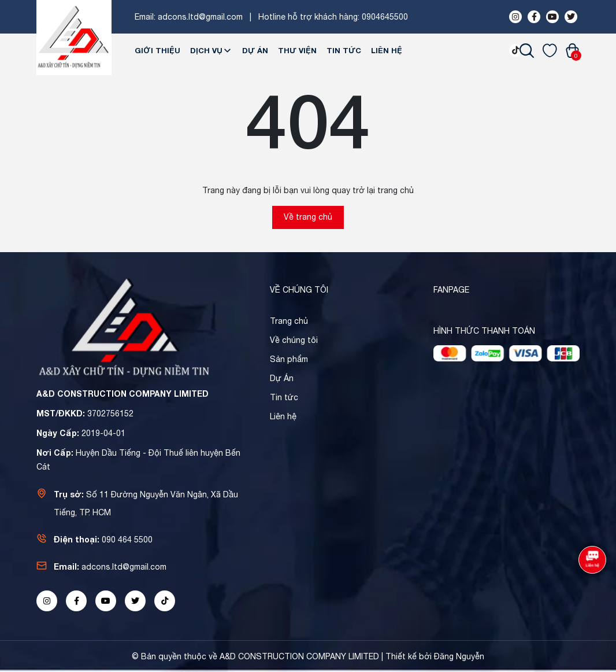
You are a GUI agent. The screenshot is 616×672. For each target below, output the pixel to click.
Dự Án (255, 50)
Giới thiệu (157, 50)
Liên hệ (387, 50)
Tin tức (344, 50)
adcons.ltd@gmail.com (200, 17)
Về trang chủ (308, 217)
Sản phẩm (289, 359)
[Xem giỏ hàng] (572, 50)
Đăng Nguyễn (459, 656)
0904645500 (385, 17)
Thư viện (297, 50)
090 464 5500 (127, 540)
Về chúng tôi (294, 340)
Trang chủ (289, 321)
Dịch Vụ (211, 50)
